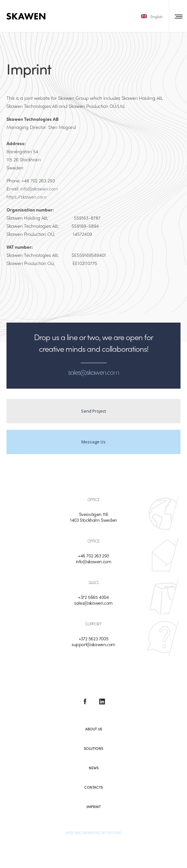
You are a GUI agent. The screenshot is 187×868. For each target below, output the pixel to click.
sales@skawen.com (93, 603)
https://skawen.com (26, 197)
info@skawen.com (39, 188)
